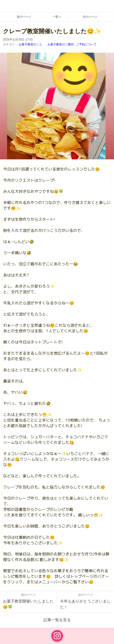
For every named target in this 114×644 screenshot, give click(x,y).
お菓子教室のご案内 (61, 44)
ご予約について (86, 44)
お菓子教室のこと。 (32, 44)
